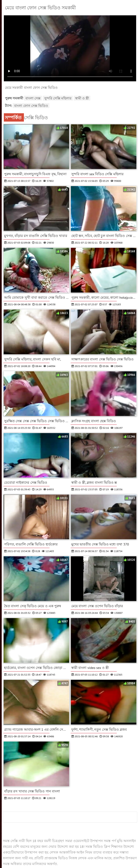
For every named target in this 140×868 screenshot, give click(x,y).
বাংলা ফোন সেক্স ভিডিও (31, 106)
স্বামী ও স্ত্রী (82, 98)
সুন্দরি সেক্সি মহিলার (58, 98)
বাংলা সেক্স (33, 98)
